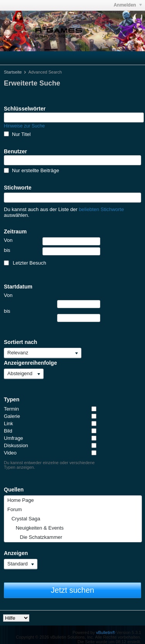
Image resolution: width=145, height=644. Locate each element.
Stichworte (18, 188)
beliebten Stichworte (101, 209)
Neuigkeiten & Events (35, 528)
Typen (12, 399)
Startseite (13, 72)
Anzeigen (16, 553)
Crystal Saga (24, 519)
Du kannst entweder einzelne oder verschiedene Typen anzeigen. (49, 465)
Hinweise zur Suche (24, 126)
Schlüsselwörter (25, 109)
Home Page (21, 500)
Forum (15, 509)
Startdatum (18, 287)
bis (52, 251)
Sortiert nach (20, 342)
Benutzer (15, 151)
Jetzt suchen (72, 590)
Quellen (14, 490)
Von (52, 241)
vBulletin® (106, 632)
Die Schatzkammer (35, 537)
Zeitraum (15, 231)
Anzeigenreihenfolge (30, 363)
